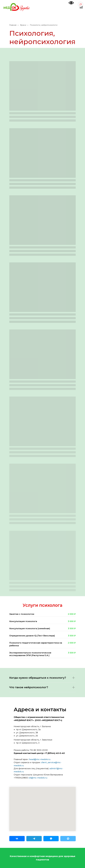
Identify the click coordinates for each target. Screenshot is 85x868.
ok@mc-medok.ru (38, 778)
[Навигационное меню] (81, 7)
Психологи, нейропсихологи (44, 25)
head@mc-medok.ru (40, 759)
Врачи (23, 25)
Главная (13, 25)
